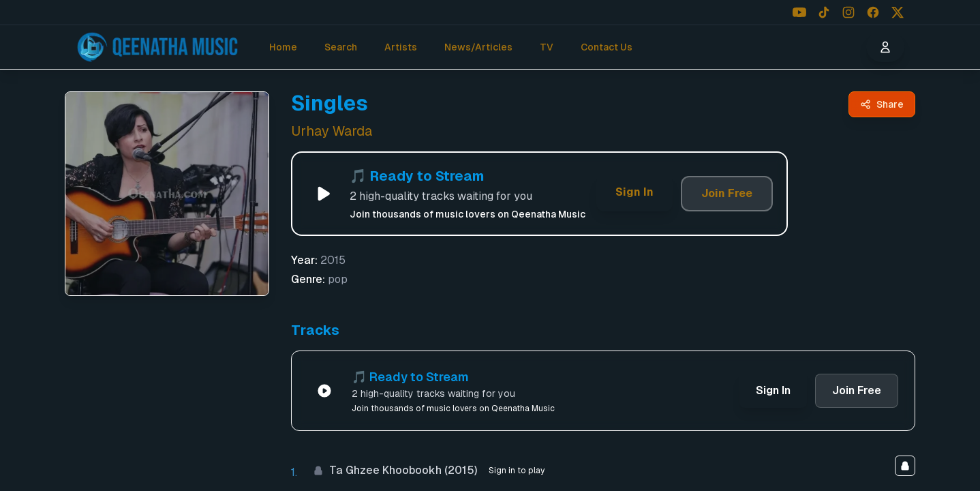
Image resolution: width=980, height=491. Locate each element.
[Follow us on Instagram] (848, 12)
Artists (401, 47)
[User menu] (885, 47)
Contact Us (607, 47)
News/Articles (478, 47)
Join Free (727, 193)
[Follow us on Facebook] (873, 12)
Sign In (634, 192)
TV (547, 47)
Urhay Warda (332, 131)
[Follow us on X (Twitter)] (898, 12)
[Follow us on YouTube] (799, 12)
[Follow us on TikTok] (824, 12)
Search (341, 47)
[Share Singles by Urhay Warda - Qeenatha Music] (882, 104)
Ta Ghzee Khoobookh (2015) (395, 470)
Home (283, 47)
